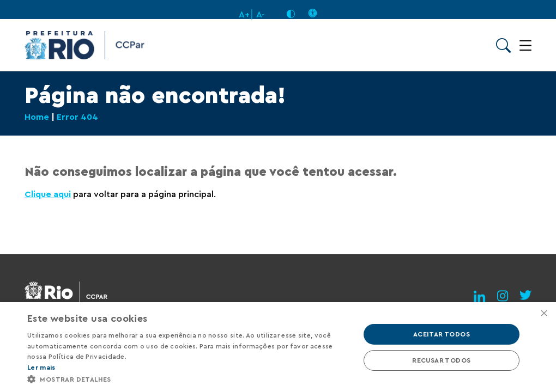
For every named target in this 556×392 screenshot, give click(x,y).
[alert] (278, 347)
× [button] (544, 314)
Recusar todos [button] (441, 360)
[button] (189, 379)
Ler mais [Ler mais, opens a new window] (41, 367)
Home (37, 117)
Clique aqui (48, 194)
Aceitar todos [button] (442, 334)
